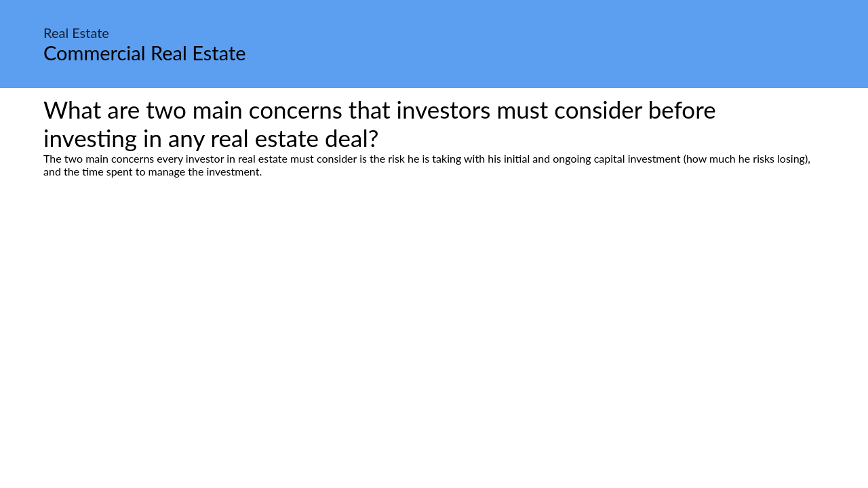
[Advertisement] (434, 305)
